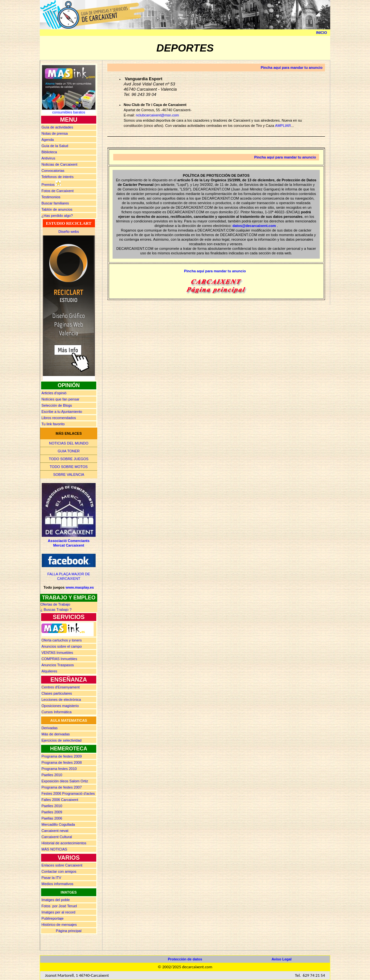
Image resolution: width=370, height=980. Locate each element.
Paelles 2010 (52, 775)
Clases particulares (57, 693)
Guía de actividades (57, 127)
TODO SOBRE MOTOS (69, 467)
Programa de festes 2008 (62, 762)
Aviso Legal (281, 959)
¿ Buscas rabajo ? (56, 610)
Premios (48, 185)
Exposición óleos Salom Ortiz (65, 781)
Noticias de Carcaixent (59, 164)
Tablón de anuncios (57, 209)
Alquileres (49, 671)
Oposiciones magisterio (60, 706)
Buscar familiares (55, 203)
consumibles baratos (69, 112)
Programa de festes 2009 (62, 756)
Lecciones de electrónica (61, 700)
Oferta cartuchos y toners (62, 640)
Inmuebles (57, 653)
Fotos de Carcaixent (57, 191)
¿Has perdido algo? (57, 216)
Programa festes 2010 (59, 769)
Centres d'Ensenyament (61, 687)
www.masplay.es (80, 587)
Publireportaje (53, 918)
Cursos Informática (56, 712)
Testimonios (51, 197)
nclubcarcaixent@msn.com (157, 115)
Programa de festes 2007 (62, 787)
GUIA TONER (69, 451)
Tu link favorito (53, 424)
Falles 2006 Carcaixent (60, 800)
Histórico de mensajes (59, 925)
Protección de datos (185, 959)
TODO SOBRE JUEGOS (69, 459)
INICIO (322, 33)
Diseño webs (69, 232)
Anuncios (62, 646)
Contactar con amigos (59, 871)
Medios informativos (57, 884)
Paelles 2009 (52, 812)
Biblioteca (49, 152)
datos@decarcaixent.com (254, 226)
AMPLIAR (283, 126)
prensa (55, 133)
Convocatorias (53, 171)
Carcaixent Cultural (57, 837)
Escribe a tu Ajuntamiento (62, 412)
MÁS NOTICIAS (54, 849)
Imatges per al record (58, 912)
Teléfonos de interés (57, 177)
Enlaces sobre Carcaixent (62, 865)
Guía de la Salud (55, 146)
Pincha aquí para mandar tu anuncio (292, 68)
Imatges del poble (56, 900)
